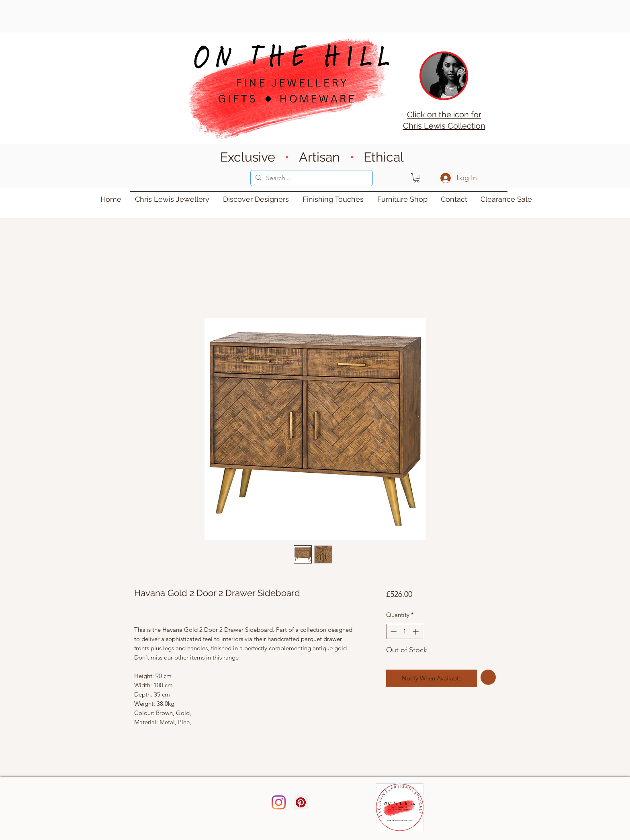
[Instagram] (279, 802)
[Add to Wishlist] (488, 677)
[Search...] (311, 178)
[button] (416, 178)
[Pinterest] (301, 802)
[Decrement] (393, 632)
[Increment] (416, 632)
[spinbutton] (404, 632)
